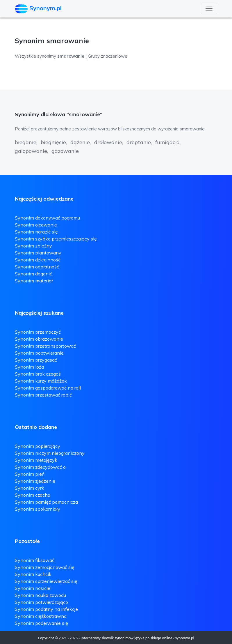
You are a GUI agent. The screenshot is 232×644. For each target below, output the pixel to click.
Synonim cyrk (30, 488)
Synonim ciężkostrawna (41, 616)
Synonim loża (29, 367)
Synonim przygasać (36, 360)
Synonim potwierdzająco (41, 602)
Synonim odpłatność (37, 267)
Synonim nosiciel (33, 588)
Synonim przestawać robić (43, 395)
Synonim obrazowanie (39, 339)
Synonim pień (30, 474)
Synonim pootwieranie (39, 353)
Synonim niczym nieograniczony (50, 453)
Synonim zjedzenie (35, 481)
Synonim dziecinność (38, 260)
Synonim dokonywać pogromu (47, 218)
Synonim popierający (38, 446)
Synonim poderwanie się (41, 623)
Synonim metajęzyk (36, 460)
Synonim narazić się (36, 232)
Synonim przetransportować (45, 346)
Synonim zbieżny (33, 246)
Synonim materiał (34, 281)
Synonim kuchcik (33, 574)
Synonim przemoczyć (38, 332)
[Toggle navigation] (209, 8)
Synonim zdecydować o (40, 467)
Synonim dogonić (33, 274)
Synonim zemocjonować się (45, 567)
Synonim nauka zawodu (40, 595)
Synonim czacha (33, 495)
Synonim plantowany (38, 253)
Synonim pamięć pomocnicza (46, 502)
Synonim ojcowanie (36, 225)
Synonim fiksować (35, 560)
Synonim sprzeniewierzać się (46, 581)
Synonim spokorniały (38, 509)
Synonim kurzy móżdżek (41, 381)
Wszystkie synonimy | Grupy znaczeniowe (71, 56)
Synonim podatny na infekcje (46, 609)
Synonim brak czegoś (38, 374)
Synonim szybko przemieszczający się (56, 239)
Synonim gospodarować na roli (48, 388)
